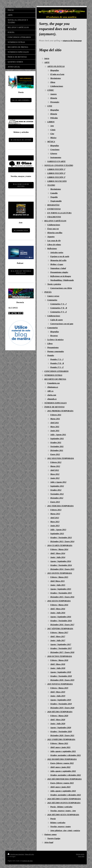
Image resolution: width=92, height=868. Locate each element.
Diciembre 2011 (57, 450)
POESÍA (48, 292)
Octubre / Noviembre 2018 (61, 676)
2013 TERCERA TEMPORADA (60, 506)
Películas (54, 118)
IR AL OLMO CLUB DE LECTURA (21, 185)
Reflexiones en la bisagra (61, 276)
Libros (50, 344)
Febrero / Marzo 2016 (59, 605)
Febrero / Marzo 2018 (59, 660)
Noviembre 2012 (57, 494)
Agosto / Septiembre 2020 (61, 728)
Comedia (54, 193)
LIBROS (51, 122)
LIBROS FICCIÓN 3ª (56, 177)
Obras (53, 82)
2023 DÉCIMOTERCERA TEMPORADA (64, 779)
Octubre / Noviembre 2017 (61, 648)
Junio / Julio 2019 (58, 696)
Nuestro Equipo (54, 838)
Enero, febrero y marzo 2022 (62, 763)
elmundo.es (52, 399)
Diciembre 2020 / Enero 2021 (62, 735)
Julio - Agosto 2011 (58, 435)
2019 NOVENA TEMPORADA (60, 684)
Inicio (47, 58)
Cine (52, 134)
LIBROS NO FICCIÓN (57, 181)
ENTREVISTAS (54, 209)
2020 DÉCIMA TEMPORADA (60, 712)
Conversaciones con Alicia (61, 288)
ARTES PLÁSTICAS (56, 66)
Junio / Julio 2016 (58, 613)
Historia (54, 98)
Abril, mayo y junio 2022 (60, 767)
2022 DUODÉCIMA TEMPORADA (62, 759)
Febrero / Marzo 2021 (59, 743)
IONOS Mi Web (27, 861)
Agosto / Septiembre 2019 (61, 700)
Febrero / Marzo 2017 (59, 633)
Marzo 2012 (55, 466)
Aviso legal (49, 842)
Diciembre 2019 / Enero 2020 (62, 708)
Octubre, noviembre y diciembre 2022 (66, 775)
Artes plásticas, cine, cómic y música (65, 831)
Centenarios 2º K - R (59, 308)
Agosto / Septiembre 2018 (61, 672)
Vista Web (81, 856)
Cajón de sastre (57, 320)
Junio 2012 (55, 478)
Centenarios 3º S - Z (59, 312)
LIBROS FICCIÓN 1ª (56, 169)
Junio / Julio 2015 (58, 585)
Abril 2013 (55, 518)
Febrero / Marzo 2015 (59, 577)
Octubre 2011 (56, 443)
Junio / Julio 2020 (58, 724)
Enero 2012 (55, 454)
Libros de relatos (54, 245)
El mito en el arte (57, 74)
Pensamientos (53, 347)
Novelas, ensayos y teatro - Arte (63, 811)
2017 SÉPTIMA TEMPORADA (60, 629)
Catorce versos (53, 296)
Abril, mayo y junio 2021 (60, 747)
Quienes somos (50, 834)
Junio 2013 (55, 526)
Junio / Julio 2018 (58, 668)
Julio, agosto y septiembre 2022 (63, 771)
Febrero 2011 (56, 415)
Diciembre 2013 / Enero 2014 (62, 541)
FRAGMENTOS (54, 217)
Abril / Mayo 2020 (58, 720)
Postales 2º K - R (57, 363)
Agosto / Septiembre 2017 (61, 644)
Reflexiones (52, 249)
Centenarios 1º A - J (58, 304)
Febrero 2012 (56, 462)
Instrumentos (56, 157)
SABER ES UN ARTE (56, 161)
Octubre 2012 (56, 490)
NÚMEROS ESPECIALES (55, 403)
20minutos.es (53, 387)
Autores (53, 94)
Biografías (55, 70)
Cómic (53, 130)
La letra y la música (55, 340)
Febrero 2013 (56, 510)
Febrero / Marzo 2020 (59, 716)
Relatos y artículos (58, 823)
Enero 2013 (55, 502)
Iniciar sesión (80, 854)
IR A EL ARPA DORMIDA (21, 100)
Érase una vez (53, 229)
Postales (51, 355)
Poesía (53, 819)
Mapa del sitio (29, 854)
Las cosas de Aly (54, 241)
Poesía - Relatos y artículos (61, 807)
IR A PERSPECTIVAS (21, 230)
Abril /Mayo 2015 (57, 581)
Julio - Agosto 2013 (58, 530)
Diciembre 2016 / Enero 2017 (62, 625)
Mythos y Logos (57, 264)
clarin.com (52, 395)
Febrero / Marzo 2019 (59, 688)
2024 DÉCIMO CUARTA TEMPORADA (64, 799)
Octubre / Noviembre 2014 (61, 565)
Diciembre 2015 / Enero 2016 (62, 597)
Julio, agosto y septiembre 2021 (63, 751)
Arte (52, 126)
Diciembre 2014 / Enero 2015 (62, 569)
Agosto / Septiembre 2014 (61, 561)
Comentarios (53, 328)
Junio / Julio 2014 (58, 557)
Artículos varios (57, 252)
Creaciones (55, 150)
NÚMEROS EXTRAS (53, 375)
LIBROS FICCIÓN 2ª (56, 173)
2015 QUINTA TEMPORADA (60, 573)
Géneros (54, 154)
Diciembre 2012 (57, 498)
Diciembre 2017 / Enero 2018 (62, 652)
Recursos (54, 336)
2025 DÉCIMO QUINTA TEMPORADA (64, 803)
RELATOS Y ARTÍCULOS (55, 221)
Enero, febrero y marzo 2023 (62, 783)
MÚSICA (51, 142)
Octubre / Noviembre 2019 (61, 704)
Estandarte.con (53, 383)
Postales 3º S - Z (57, 367)
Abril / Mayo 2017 (58, 637)
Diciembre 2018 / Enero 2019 (62, 680)
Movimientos (56, 78)
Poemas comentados (56, 351)
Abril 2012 (55, 470)
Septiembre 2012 (57, 486)
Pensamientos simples (59, 272)
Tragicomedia (56, 201)
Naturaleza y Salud (58, 268)
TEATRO (51, 185)
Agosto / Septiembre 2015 (61, 589)
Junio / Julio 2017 (58, 640)
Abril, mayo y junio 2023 (60, 787)
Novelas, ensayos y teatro (60, 827)
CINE (50, 106)
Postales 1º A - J (57, 359)
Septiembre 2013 (57, 534)
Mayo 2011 (55, 427)
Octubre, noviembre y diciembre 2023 (66, 795)
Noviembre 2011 (57, 446)
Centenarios (52, 300)
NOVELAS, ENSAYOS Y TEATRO (59, 165)
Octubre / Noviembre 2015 (61, 593)
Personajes (55, 102)
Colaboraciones (57, 86)
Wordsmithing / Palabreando (62, 280)
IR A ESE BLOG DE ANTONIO (21, 140)
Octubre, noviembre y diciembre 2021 (66, 755)
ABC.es (50, 391)
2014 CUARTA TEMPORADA (60, 545)
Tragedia (54, 197)
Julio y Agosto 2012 (58, 482)
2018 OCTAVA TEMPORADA (60, 656)
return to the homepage (72, 41)
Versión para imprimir (16, 854)
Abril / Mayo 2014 (58, 553)
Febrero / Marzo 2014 (59, 549)
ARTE (47, 62)
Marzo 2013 (55, 514)
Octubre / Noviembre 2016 (61, 621)
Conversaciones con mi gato (62, 324)
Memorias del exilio (58, 260)
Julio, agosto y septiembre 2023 (63, 791)
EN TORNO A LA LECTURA (59, 213)
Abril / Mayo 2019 (58, 692)
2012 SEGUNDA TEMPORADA (61, 458)
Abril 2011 (55, 423)
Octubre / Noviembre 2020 (61, 732)
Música (53, 138)
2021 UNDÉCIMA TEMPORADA (61, 739)
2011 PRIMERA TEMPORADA (60, 411)
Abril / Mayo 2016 (58, 609)
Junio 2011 (55, 431)
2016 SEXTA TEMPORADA (59, 601)
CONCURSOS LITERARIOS (56, 371)
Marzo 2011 (55, 419)
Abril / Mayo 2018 (58, 664)
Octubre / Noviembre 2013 (61, 538)
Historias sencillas (55, 233)
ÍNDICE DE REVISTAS (54, 407)
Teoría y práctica (54, 284)
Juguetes (51, 237)
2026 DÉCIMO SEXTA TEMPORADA (63, 815)
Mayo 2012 (55, 474)
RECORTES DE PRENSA (55, 379)
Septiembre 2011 (57, 439)
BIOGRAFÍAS (53, 205)
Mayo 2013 (55, 522)
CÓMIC (51, 90)
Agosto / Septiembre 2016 (61, 617)
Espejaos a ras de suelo (60, 256)
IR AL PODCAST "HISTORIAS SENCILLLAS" (21, 272)
